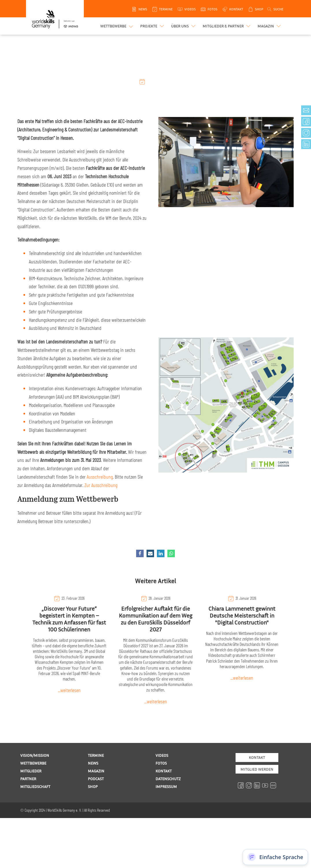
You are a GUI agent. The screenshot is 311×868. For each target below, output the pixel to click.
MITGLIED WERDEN (257, 769)
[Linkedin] (161, 553)
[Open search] (275, 9)
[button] (153, 26)
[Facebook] (140, 553)
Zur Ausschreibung (101, 485)
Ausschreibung (100, 477)
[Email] (150, 553)
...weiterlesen (69, 690)
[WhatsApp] (171, 553)
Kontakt (257, 757)
